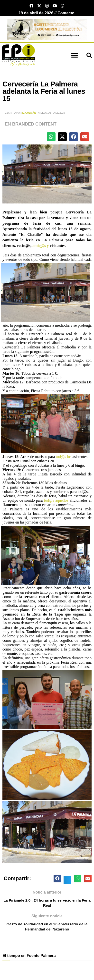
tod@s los (64, 457)
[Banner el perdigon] (47, 29)
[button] (74, 55)
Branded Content (34, 124)
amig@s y (41, 246)
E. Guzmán (29, 113)
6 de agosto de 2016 (52, 113)
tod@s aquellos (56, 500)
